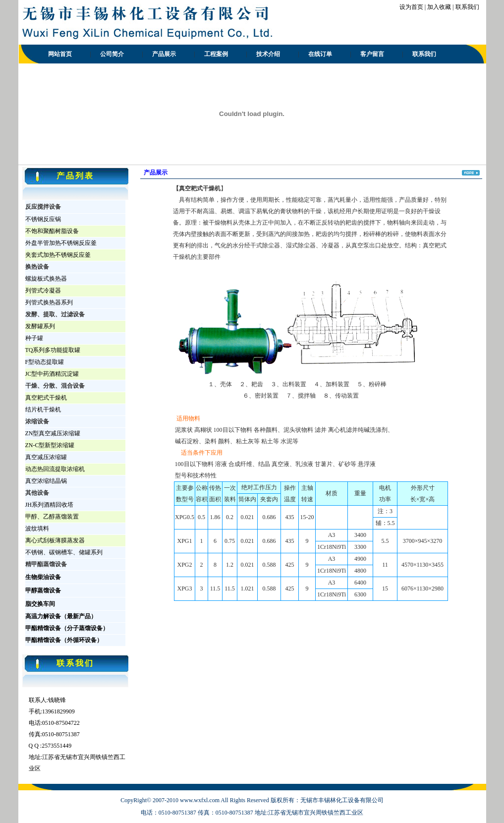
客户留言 (372, 54)
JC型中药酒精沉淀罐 (52, 374)
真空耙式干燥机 (46, 398)
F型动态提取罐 (45, 362)
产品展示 (164, 54)
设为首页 (411, 7)
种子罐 (34, 338)
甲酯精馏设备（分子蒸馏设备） (67, 628)
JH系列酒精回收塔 (49, 505)
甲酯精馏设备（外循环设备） (64, 640)
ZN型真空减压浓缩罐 (53, 433)
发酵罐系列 (40, 326)
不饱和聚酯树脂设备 (52, 231)
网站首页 (60, 54)
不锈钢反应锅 (43, 219)
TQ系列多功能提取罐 (53, 350)
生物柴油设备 (43, 577)
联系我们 (467, 7)
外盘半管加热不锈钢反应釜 (61, 243)
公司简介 (112, 54)
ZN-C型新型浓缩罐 (50, 445)
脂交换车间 (40, 604)
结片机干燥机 (43, 410)
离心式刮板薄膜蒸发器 (55, 540)
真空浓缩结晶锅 (46, 481)
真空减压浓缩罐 (46, 457)
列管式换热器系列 (49, 302)
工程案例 (216, 54)
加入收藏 (439, 7)
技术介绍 (268, 54)
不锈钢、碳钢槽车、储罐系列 (64, 552)
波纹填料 (37, 529)
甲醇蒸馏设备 (43, 590)
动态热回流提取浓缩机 (55, 469)
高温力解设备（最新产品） (61, 616)
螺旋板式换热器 (46, 279)
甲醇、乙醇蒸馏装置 (52, 517)
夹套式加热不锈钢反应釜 (58, 255)
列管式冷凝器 (43, 291)
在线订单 (320, 54)
